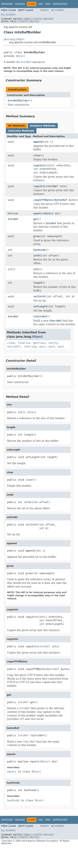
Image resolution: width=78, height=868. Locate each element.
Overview (7, 4)
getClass (39, 343)
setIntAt (39, 296)
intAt (37, 256)
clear (37, 155)
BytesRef (61, 200)
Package (20, 4)
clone (11, 343)
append (38, 142)
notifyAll (14, 347)
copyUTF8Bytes (43, 200)
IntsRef (53, 186)
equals (38, 213)
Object (21, 56)
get (36, 219)
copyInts (39, 165)
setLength (40, 306)
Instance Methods (43, 126)
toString (30, 347)
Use (40, 4)
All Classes (8, 15)
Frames (45, 10)
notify (53, 343)
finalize (24, 343)
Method (49, 19)
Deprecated (60, 4)
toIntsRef (40, 316)
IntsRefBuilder (18, 100)
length (38, 283)
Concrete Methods (21, 131)
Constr (37, 19)
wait (42, 347)
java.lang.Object (14, 39)
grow (36, 236)
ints (36, 269)
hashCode (39, 250)
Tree (48, 4)
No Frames (57, 10)
